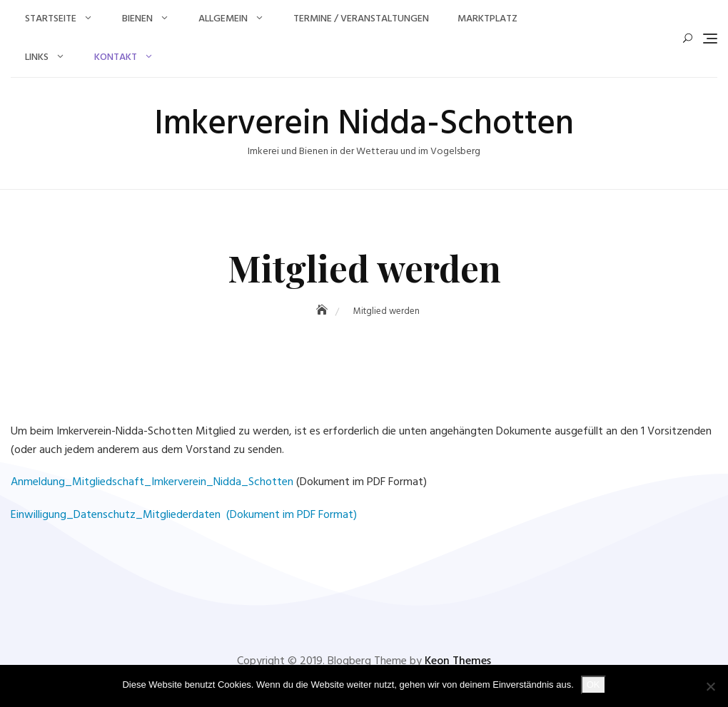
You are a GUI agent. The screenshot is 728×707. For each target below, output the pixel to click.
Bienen (137, 19)
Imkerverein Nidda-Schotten (364, 124)
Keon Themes (458, 661)
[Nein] (710, 686)
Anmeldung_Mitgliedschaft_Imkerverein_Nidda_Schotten (152, 482)
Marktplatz (487, 19)
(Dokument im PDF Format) (290, 515)
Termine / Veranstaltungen (361, 19)
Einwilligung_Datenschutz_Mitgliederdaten (117, 515)
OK (593, 685)
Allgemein (223, 19)
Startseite (51, 19)
